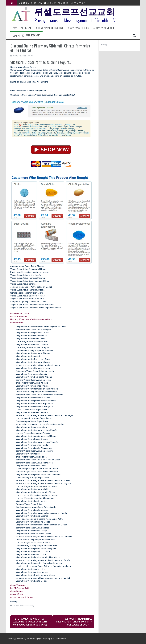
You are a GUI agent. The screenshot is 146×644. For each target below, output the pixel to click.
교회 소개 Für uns (22, 28)
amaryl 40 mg (17, 594)
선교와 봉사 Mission (104, 28)
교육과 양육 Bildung (78, 28)
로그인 (104, 45)
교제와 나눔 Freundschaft (26, 35)
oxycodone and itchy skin (22, 597)
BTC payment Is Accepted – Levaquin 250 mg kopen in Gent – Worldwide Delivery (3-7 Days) (31, 622)
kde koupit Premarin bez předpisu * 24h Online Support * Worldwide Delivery (74, 622)
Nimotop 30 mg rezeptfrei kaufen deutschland (31, 319)
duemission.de (17, 322)
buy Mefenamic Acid (20, 588)
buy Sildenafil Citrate (20, 314)
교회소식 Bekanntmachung (23, 606)
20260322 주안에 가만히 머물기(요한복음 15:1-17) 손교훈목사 (53, 3)
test (32, 56)
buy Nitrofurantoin (19, 316)
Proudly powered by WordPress (23, 638)
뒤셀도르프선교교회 (75, 11)
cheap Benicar (17, 591)
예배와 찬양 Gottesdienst (49, 28)
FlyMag (47, 638)
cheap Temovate (18, 585)
